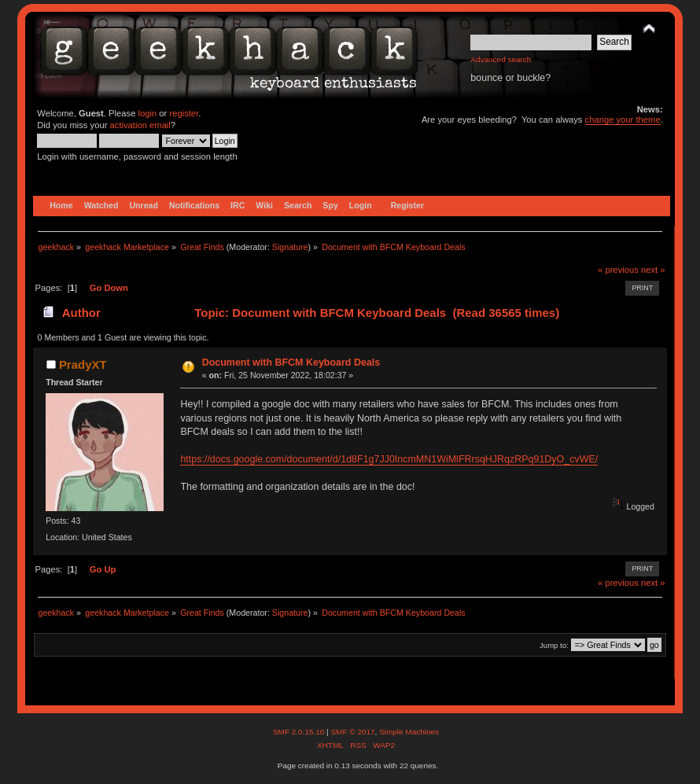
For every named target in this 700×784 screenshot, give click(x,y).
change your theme (623, 120)
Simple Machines (409, 732)
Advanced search (501, 59)
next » (653, 270)
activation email (140, 125)
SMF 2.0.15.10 (300, 732)
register (184, 113)
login (148, 113)
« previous (618, 270)
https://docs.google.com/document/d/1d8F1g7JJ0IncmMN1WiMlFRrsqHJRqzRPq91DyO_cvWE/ (389, 459)
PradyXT (83, 364)
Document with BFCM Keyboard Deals (291, 363)
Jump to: (554, 645)
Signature (290, 247)
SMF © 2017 (352, 732)
